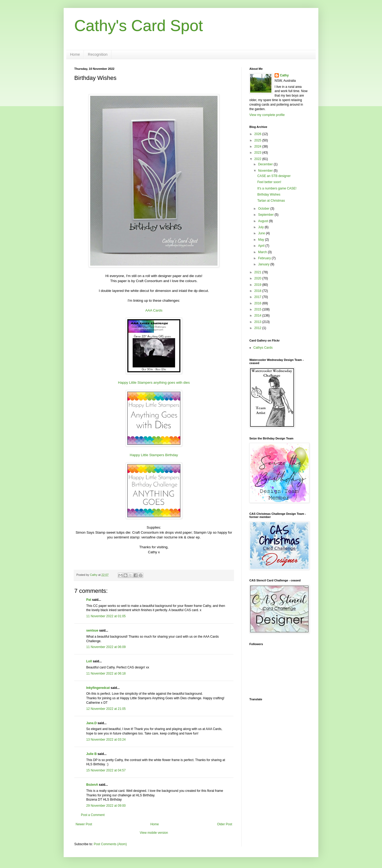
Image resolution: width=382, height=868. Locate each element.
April (262, 246)
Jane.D (91, 723)
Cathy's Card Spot (139, 26)
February (265, 258)
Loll (89, 661)
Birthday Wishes (269, 195)
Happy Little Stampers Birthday (154, 455)
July (261, 227)
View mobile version (154, 833)
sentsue (92, 631)
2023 (258, 153)
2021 (258, 272)
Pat (89, 600)
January (264, 264)
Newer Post (84, 824)
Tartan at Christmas (271, 201)
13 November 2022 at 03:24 (106, 740)
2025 (258, 140)
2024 (258, 146)
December (266, 164)
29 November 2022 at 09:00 (106, 806)
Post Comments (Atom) (110, 844)
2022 (258, 159)
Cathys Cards (263, 348)
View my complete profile (267, 115)
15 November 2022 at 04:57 (106, 770)
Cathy (284, 75)
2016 (258, 303)
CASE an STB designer (274, 176)
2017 (258, 297)
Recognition (98, 54)
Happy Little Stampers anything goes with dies (154, 383)
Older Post (225, 824)
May (262, 240)
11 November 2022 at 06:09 (106, 647)
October (264, 209)
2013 (258, 322)
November (266, 171)
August (264, 221)
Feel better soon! (269, 182)
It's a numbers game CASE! (277, 188)
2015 (258, 309)
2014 (258, 316)
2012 (258, 328)
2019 (258, 285)
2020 (258, 278)
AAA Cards (154, 310)
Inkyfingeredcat (98, 688)
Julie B (91, 754)
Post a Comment (93, 815)
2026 (258, 134)
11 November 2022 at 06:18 (106, 673)
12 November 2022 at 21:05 (106, 709)
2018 (258, 291)
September (266, 215)
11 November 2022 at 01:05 (106, 616)
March (263, 252)
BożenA (92, 785)
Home (75, 54)
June (262, 233)
